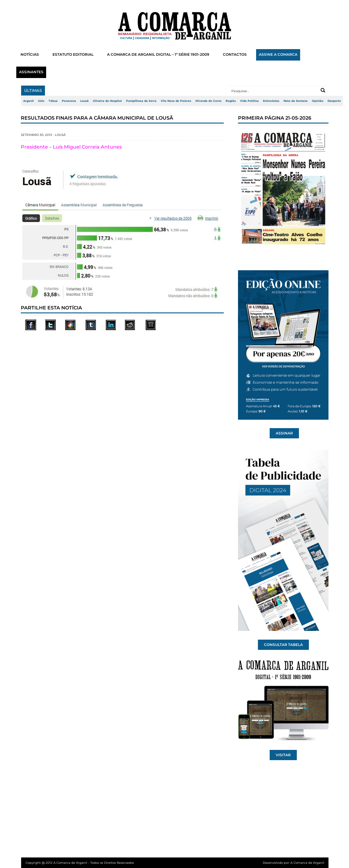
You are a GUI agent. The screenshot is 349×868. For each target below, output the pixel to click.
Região (231, 101)
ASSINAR (284, 433)
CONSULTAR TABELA (283, 645)
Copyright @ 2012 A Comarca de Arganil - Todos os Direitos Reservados (80, 863)
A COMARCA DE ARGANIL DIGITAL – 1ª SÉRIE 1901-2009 (158, 55)
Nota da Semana (296, 101)
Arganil (29, 101)
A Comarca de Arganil (307, 863)
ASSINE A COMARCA (278, 55)
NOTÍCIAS (30, 55)
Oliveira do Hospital (107, 101)
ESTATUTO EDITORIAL (73, 55)
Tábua (53, 101)
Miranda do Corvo (208, 101)
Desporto (334, 101)
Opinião (318, 101)
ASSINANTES (31, 72)
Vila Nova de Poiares (176, 101)
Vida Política (249, 101)
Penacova (69, 101)
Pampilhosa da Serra (141, 101)
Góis (41, 101)
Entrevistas (271, 101)
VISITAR (283, 755)
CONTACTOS (235, 55)
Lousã (84, 101)
